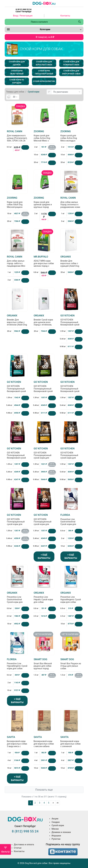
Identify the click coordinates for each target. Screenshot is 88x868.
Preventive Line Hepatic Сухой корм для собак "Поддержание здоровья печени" (44, 600)
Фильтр (5, 850)
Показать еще (44, 790)
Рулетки (56, 839)
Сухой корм (58, 825)
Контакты (65, 16)
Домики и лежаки (61, 832)
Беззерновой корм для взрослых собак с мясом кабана (44, 742)
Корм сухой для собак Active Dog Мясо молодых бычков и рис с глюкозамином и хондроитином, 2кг (71, 140)
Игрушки (56, 836)
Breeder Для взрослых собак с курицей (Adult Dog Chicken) (71, 262)
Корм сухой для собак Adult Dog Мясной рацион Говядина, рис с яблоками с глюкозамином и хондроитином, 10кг (17, 207)
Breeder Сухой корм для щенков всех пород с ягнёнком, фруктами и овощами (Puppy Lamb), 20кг (44, 324)
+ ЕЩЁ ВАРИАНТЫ (44, 557)
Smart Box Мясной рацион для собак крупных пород (44, 664)
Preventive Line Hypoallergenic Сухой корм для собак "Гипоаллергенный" (71, 599)
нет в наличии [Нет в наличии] (52, 147)
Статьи (18, 848)
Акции (55, 819)
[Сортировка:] (67, 92)
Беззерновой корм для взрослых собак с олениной (71, 742)
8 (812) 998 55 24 (25, 831)
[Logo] (44, 3)
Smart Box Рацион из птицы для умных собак (71, 664)
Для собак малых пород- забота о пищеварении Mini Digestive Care (17, 262)
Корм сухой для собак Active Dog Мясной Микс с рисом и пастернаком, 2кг (44, 138)
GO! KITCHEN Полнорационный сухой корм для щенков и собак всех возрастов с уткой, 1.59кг (17, 523)
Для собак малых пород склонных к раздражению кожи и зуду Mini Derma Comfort (71, 205)
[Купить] (25, 147)
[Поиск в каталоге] (40, 22)
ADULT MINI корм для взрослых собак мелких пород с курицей (44, 262)
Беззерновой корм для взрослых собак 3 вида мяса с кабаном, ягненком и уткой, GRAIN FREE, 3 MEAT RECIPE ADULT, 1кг (17, 747)
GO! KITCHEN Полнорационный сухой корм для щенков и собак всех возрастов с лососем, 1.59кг (71, 457)
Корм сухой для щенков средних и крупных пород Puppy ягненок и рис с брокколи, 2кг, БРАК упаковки (44, 206)
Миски (55, 829)
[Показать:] (15, 97)
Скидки (56, 822)
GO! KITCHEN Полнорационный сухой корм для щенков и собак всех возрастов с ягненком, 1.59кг (44, 523)
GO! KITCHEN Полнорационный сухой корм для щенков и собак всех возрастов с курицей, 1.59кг (44, 457)
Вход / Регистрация (23, 16)
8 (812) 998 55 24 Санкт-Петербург (24, 11)
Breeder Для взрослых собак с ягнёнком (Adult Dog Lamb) (17, 321)
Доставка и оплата (24, 845)
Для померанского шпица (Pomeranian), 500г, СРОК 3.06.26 (17, 136)
